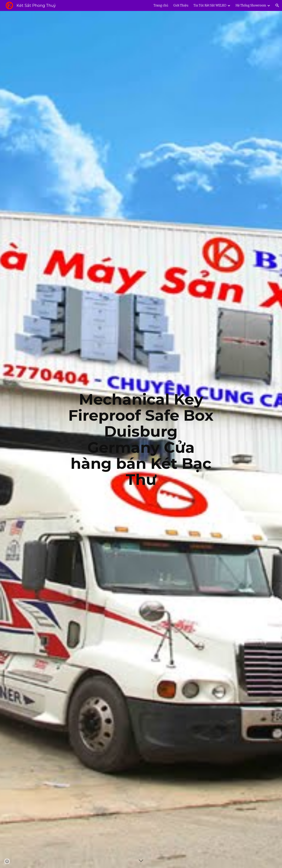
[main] (141, 439)
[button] (277, 5)
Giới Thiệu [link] (181, 5)
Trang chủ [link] (161, 5)
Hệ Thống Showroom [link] (251, 5)
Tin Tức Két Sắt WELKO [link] (210, 5)
